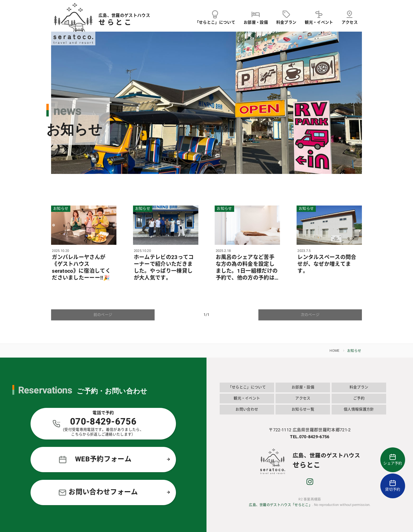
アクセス (303, 398)
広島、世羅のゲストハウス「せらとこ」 (281, 505)
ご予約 (359, 398)
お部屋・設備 (303, 387)
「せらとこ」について (247, 387)
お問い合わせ (247, 409)
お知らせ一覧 (303, 409)
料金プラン (359, 387)
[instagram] (310, 483)
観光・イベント (247, 398)
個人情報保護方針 (359, 409)
